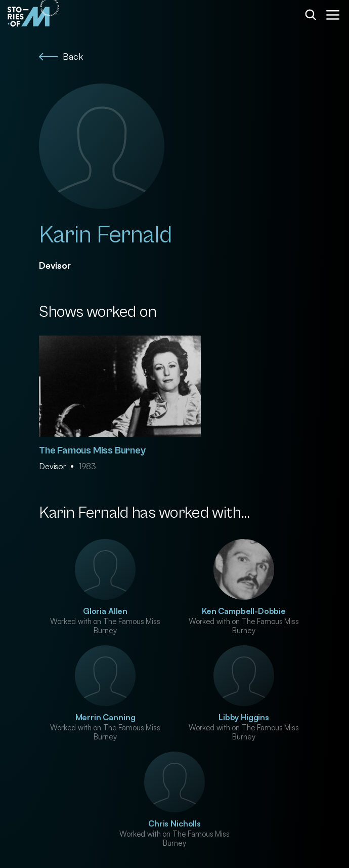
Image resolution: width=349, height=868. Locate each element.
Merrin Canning (105, 717)
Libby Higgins (244, 717)
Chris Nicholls (174, 823)
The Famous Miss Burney (92, 451)
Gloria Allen (105, 611)
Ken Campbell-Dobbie (244, 611)
